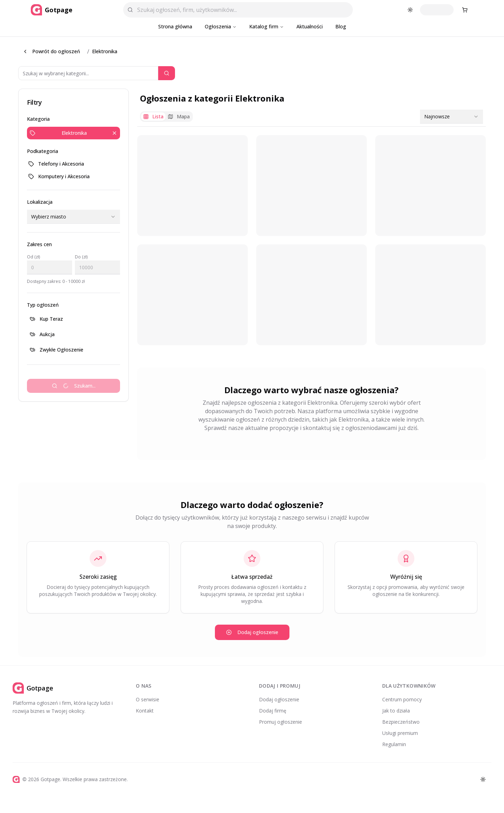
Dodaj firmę (273, 711)
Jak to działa (396, 711)
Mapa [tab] (179, 116)
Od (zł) (33, 257)
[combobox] (73, 217)
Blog (341, 26)
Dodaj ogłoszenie (252, 632)
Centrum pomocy (402, 699)
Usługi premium (400, 733)
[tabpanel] (311, 240)
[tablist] (166, 117)
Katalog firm (267, 26)
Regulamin (394, 744)
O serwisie (148, 699)
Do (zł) (81, 257)
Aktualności (310, 26)
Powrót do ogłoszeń (51, 51)
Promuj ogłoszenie (281, 722)
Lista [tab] (153, 116)
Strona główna (175, 26)
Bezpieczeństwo (401, 722)
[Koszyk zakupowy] (465, 10)
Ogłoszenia (221, 26)
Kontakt (145, 711)
